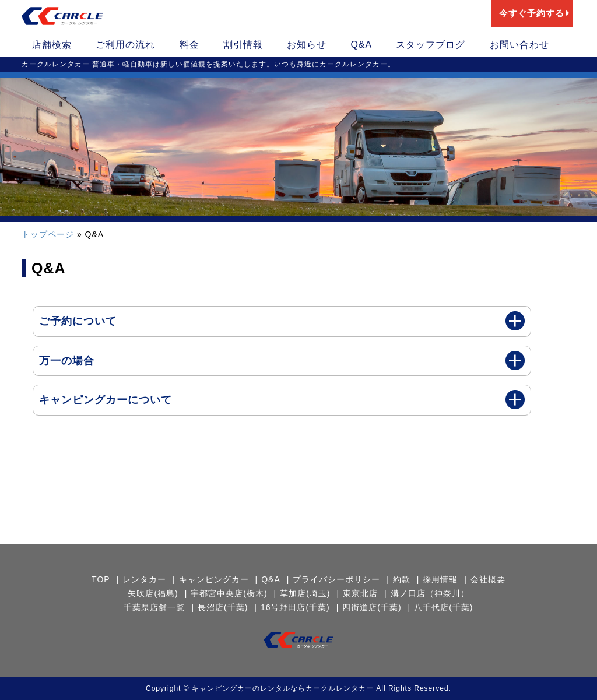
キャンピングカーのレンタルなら (249, 688)
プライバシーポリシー (336, 579)
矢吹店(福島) (153, 593)
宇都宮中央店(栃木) (229, 593)
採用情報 (440, 579)
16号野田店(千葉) (295, 607)
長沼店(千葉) (223, 607)
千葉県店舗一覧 (154, 607)
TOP (101, 579)
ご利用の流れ (125, 45)
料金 (189, 45)
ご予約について (78, 321)
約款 (402, 579)
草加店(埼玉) (305, 593)
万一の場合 (67, 361)
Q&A (361, 45)
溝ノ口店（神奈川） (430, 593)
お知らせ (307, 45)
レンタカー (144, 579)
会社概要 (488, 579)
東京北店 (360, 593)
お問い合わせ (519, 45)
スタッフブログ (431, 45)
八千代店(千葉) (443, 607)
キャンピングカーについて (106, 400)
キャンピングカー (214, 579)
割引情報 (243, 45)
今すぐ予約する (535, 13)
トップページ (48, 234)
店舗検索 (52, 45)
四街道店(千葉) (372, 607)
